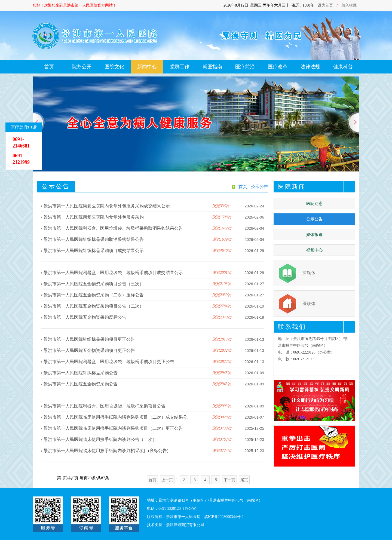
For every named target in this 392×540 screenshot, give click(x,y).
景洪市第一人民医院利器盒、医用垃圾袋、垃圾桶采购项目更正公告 (109, 362)
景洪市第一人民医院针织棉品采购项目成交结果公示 (94, 251)
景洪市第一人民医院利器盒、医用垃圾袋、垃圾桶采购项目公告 (105, 406)
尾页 (244, 480)
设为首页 (325, 5)
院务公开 (82, 67)
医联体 (309, 273)
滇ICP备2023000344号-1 (224, 517)
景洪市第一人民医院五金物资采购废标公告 (85, 317)
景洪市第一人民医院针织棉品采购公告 (81, 373)
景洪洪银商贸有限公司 (185, 525)
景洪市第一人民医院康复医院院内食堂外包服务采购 (94, 217)
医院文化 (114, 67)
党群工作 (180, 67)
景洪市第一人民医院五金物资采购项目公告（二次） (94, 306)
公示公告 (314, 219)
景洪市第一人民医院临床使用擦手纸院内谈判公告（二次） (100, 439)
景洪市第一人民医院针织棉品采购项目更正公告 (89, 339)
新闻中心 (147, 67)
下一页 (229, 480)
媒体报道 (314, 235)
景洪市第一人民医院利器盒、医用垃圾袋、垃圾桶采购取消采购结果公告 (113, 228)
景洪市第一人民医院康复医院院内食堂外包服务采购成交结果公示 (107, 206)
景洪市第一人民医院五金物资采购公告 (81, 384)
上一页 (167, 480)
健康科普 (343, 67)
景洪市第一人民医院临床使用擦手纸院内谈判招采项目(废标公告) (106, 451)
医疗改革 (278, 67)
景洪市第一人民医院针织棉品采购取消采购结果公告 (94, 239)
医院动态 (314, 204)
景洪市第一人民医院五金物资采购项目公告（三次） (94, 284)
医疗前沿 (245, 67)
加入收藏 (349, 5)
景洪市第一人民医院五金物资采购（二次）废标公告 (94, 295)
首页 (49, 67)
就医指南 (212, 67)
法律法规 (310, 67)
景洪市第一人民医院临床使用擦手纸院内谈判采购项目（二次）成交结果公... (117, 417)
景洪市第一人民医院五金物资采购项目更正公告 (89, 350)
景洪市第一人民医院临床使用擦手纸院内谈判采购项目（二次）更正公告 (113, 428)
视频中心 (314, 250)
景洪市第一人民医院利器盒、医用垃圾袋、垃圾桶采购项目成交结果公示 (113, 273)
